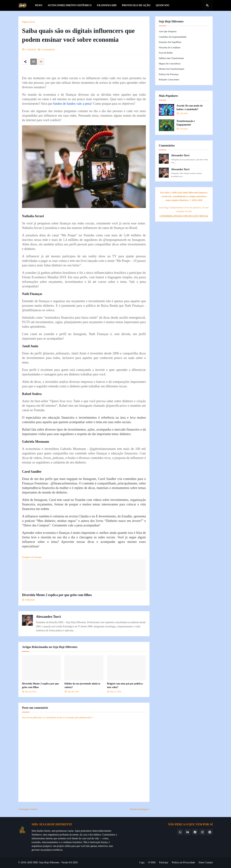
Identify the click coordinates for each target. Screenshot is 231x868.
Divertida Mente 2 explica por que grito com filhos (57, 595)
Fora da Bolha (166, 53)
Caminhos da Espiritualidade (173, 37)
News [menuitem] (39, 5)
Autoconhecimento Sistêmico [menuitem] (70, 5)
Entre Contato (206, 862)
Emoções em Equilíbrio (170, 42)
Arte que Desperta (168, 31)
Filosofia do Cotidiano (170, 47)
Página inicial (28, 22)
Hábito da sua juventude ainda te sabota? (82, 685)
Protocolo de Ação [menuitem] (136, 5)
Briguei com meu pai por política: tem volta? (125, 685)
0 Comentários (48, 49)
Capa (142, 862)
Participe (164, 862)
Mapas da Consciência (170, 64)
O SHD (152, 862)
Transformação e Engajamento (186, 123)
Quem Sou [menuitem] (163, 5)
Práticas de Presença (169, 74)
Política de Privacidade (183, 862)
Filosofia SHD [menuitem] (107, 5)
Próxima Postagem (139, 809)
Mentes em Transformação (172, 69)
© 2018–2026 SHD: (29, 862)
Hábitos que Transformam (171, 58)
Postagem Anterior (29, 809)
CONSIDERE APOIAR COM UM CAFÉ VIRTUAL (184, 216)
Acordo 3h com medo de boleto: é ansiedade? (190, 108)
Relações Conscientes (169, 79)
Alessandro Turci (48, 617)
